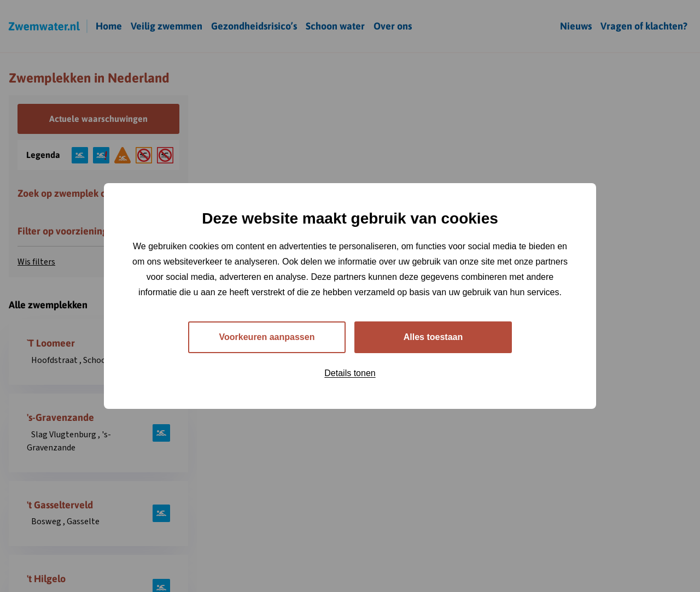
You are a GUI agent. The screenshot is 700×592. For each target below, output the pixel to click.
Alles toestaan (433, 337)
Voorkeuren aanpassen (267, 337)
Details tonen (350, 373)
